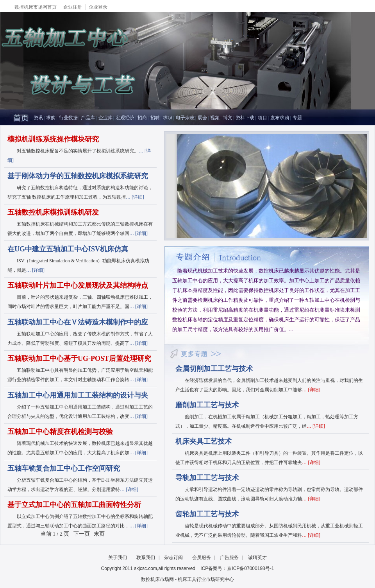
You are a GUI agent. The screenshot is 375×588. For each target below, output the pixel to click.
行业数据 (68, 118)
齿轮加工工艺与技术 (207, 514)
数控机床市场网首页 (36, 7)
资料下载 (245, 118)
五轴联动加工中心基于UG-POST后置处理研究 (79, 359)
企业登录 (98, 7)
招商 (142, 118)
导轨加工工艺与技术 (207, 478)
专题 (297, 118)
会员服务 (202, 558)
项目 (262, 118)
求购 (51, 118)
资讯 (38, 118)
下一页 (82, 534)
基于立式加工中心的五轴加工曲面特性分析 (74, 505)
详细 (138, 197)
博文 (228, 118)
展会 (202, 118)
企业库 (105, 118)
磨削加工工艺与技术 (207, 405)
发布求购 (280, 118)
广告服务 (229, 558)
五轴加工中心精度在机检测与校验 (60, 432)
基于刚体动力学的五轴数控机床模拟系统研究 (78, 176)
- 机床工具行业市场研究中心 (204, 579)
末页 (99, 534)
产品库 (88, 118)
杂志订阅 (173, 558)
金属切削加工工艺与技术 (214, 369)
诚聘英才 (257, 558)
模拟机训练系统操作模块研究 (53, 139)
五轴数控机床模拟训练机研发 (53, 212)
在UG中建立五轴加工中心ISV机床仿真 (68, 249)
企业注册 (73, 7)
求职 (168, 118)
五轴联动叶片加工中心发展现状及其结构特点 (78, 285)
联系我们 (146, 558)
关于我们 (118, 558)
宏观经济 (125, 118)
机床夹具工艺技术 (204, 441)
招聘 (155, 118)
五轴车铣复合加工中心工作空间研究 (64, 468)
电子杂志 (185, 118)
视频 (215, 118)
